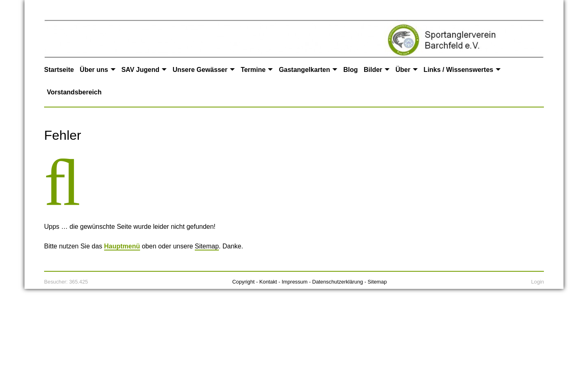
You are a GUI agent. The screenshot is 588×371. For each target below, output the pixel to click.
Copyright (244, 282)
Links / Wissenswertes (458, 70)
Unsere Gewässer (200, 70)
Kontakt (268, 282)
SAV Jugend (140, 70)
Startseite (59, 70)
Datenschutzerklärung (337, 282)
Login (538, 282)
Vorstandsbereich (74, 92)
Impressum (295, 282)
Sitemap (207, 246)
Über (403, 70)
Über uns (94, 70)
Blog (351, 70)
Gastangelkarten (304, 70)
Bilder (373, 70)
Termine (253, 70)
